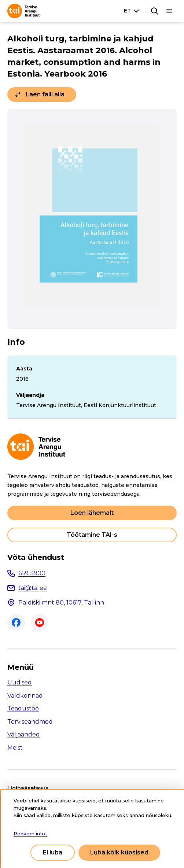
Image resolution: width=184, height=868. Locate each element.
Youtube (40, 623)
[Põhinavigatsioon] (169, 11)
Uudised (20, 682)
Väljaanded (24, 734)
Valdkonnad (25, 696)
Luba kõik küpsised (119, 852)
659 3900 (32, 573)
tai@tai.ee (33, 588)
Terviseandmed (30, 722)
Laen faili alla (45, 94)
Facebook (16, 623)
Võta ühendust (36, 557)
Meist (15, 748)
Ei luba (53, 852)
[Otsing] (155, 11)
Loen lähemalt (92, 513)
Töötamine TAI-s (92, 535)
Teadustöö (23, 708)
